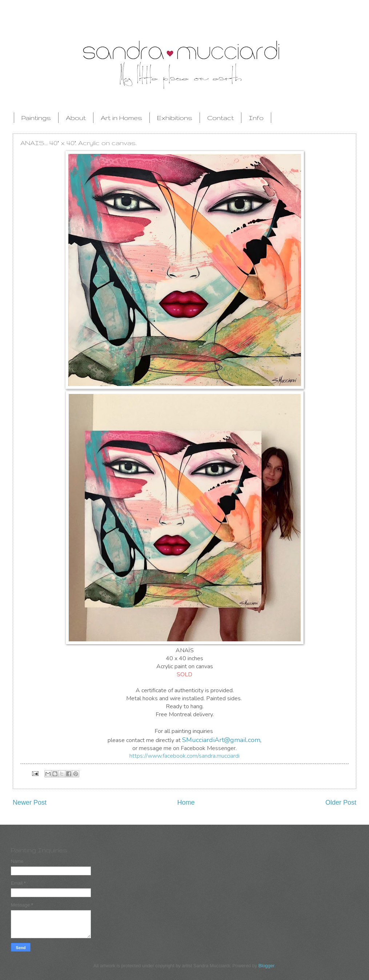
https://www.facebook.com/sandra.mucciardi (184, 756)
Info (256, 118)
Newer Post (30, 802)
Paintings (36, 118)
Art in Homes (121, 118)
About (76, 118)
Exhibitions (175, 118)
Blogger (266, 966)
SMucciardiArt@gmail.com (221, 740)
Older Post (341, 802)
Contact (220, 118)
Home (186, 802)
